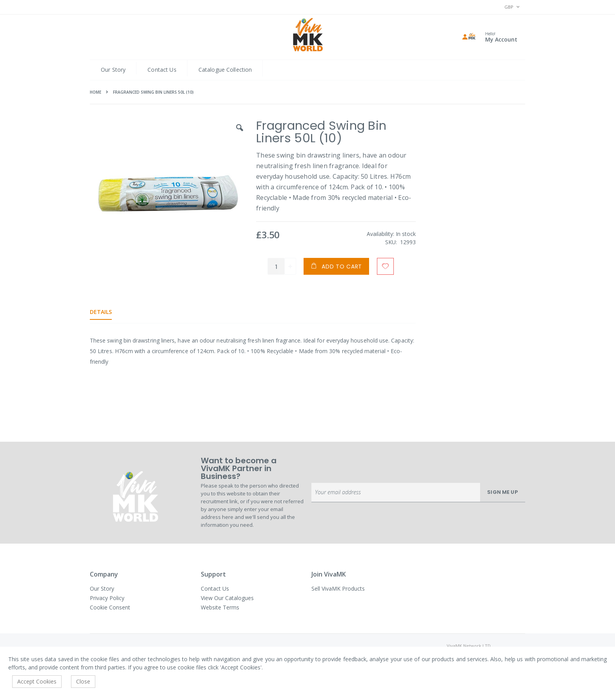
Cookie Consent (110, 607)
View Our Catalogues (227, 598)
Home (96, 92)
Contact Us (162, 70)
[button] (239, 134)
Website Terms (220, 607)
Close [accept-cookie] (83, 681)
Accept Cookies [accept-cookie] (37, 681)
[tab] (107, 312)
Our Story (113, 70)
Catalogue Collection (225, 70)
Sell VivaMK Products (338, 588)
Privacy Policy (107, 598)
